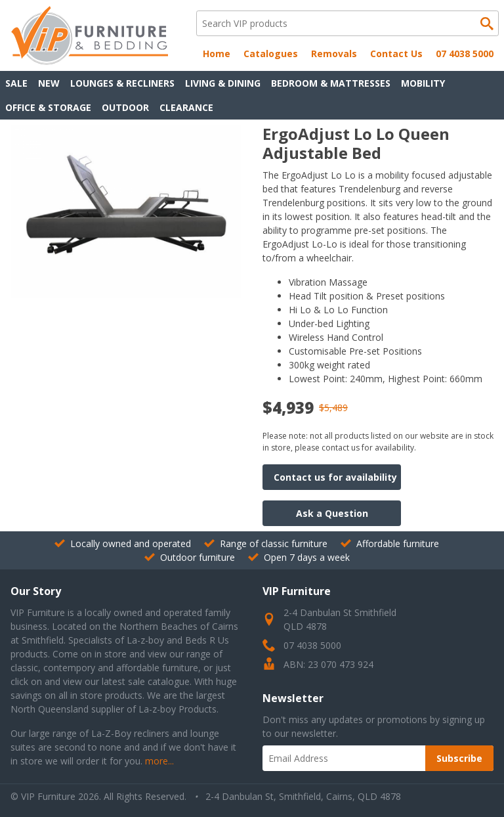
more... (159, 761)
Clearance (186, 107)
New (49, 83)
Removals (334, 54)
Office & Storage (48, 107)
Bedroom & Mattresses (331, 83)
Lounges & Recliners (122, 83)
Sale (16, 83)
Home (217, 54)
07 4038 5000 (465, 54)
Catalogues (271, 54)
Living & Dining (223, 83)
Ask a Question (332, 513)
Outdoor (125, 107)
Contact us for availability (335, 477)
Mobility (423, 83)
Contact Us (396, 54)
